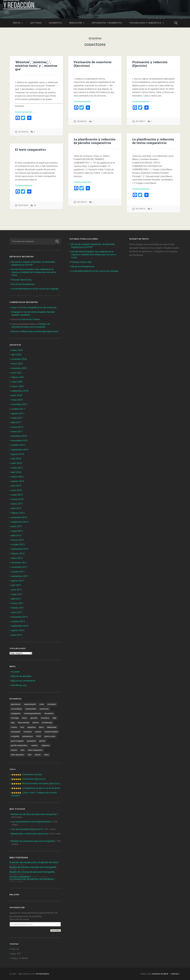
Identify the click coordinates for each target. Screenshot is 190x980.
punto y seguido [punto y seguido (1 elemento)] (17, 741)
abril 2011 (16, 599)
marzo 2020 (17, 386)
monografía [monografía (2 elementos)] (16, 732)
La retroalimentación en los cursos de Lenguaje (35, 289)
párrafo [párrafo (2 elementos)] (42, 741)
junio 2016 (17, 463)
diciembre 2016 (19, 436)
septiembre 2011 (20, 576)
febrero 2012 (18, 554)
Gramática (55, 23)
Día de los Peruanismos (23, 284)
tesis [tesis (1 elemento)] (22, 750)
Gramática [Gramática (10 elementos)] (45, 718)
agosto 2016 (18, 454)
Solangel (16, 312)
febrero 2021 (18, 377)
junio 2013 (17, 526)
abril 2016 (16, 472)
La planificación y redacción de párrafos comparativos (95, 141)
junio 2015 (17, 490)
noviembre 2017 (19, 404)
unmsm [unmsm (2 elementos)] (38, 755)
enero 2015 (17, 504)
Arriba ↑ (176, 974)
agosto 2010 (18, 630)
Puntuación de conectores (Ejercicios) (93, 64)
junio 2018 (17, 395)
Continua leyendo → (25, 112)
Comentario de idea (32, 774)
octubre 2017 (18, 409)
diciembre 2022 (19, 359)
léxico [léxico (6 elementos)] (41, 727)
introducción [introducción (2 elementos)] (47, 723)
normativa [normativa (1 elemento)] (28, 732)
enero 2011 (17, 612)
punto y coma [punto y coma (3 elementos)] (50, 736)
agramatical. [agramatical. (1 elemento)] (16, 704)
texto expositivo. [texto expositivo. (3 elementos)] (18, 755)
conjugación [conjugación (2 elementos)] (16, 713)
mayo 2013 (17, 531)
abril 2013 (16, 535)
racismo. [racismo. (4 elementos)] (35, 745)
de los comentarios (23, 681)
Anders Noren (160, 974)
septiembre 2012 (20, 549)
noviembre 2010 (19, 617)
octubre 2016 (18, 445)
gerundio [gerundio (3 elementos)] (34, 718)
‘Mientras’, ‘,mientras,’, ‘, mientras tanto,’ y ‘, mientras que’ (36, 66)
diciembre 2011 (19, 563)
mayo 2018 (17, 400)
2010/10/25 (23, 205)
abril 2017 (16, 422)
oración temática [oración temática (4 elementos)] (51, 732)
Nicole (15, 331)
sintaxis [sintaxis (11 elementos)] (14, 750)
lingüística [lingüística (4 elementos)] (32, 727)
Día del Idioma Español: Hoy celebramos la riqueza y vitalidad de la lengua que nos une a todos (34, 272)
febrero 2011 (18, 608)
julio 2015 (16, 486)
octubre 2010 (18, 621)
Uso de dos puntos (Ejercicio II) (27, 829)
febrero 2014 (18, 513)
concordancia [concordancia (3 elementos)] (16, 709)
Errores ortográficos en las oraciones (38, 307)
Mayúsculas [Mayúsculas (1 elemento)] (52, 727)
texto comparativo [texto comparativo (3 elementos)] (35, 750)
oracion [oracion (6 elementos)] (38, 732)
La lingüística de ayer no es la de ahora (41, 788)
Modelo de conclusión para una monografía (33, 841)
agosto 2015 (18, 481)
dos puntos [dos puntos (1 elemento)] (49, 713)
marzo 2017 (17, 427)
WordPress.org (19, 685)
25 (35, 205)
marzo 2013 (17, 540)
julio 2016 (16, 459)
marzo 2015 (17, 499)
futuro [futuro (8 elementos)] (24, 718)
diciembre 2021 (19, 368)
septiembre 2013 (20, 522)
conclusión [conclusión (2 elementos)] (52, 704)
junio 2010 (17, 635)
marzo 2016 (17, 477)
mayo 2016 (17, 468)
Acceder (16, 672)
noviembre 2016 (19, 440)
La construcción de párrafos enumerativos (32, 879)
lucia (14, 307)
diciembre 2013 (19, 517)
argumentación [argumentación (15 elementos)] (30, 704)
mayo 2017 (17, 418)
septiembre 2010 (20, 626)
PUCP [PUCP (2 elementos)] (39, 736)
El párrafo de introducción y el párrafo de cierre (34, 862)
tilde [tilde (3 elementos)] (30, 755)
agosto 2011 (18, 581)
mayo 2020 (17, 382)
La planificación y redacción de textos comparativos (153, 141)
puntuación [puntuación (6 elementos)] (31, 741)
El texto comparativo (30, 149)
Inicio (17, 23)
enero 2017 (17, 431)
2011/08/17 (140, 121)
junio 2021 (17, 373)
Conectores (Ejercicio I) (34, 779)
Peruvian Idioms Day (21, 280)
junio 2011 (17, 590)
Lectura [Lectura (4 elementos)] (14, 727)
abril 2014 (16, 508)
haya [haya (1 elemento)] (13, 723)
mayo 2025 (17, 350)
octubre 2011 (18, 572)
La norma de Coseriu (30, 319)
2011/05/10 (82, 202)
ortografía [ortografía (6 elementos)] (15, 736)
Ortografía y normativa (107, 23)
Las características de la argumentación (31, 822)
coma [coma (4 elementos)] (42, 704)
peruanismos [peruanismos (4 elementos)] (28, 736)
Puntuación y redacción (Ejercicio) (150, 64)
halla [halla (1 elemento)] (54, 718)
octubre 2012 (18, 544)
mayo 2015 (17, 495)
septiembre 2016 (20, 450)
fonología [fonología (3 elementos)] (15, 718)
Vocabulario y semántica (145, 23)
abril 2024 (16, 355)
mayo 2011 (17, 594)
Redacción (76, 23)
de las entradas (21, 676)
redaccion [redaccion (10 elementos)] (45, 745)
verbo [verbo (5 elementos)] (46, 755)
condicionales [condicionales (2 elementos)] (31, 709)
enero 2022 (17, 364)
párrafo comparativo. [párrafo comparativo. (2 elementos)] (19, 745)
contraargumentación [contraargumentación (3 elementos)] (32, 713)
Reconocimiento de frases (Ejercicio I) (41, 783)
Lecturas (36, 23)
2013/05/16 (23, 132)
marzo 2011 (17, 603)
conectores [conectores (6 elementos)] (44, 709)
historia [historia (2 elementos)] (36, 723)
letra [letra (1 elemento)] (22, 727)
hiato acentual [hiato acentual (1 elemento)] (24, 723)
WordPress (42, 974)
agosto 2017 (18, 413)
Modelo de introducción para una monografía (34, 814)
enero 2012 (17, 558)
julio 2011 (16, 585)
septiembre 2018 (20, 391)
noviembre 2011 (19, 567)
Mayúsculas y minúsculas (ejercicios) (40, 331)
